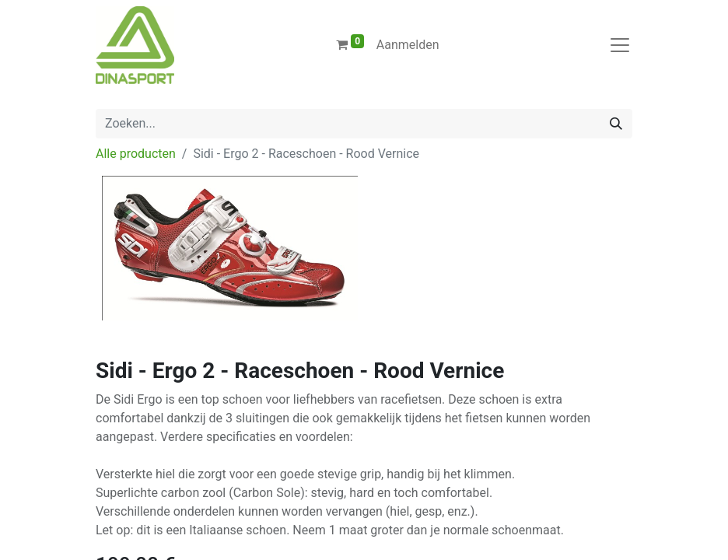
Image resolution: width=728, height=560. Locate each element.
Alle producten (136, 154)
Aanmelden (408, 45)
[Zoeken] (616, 124)
